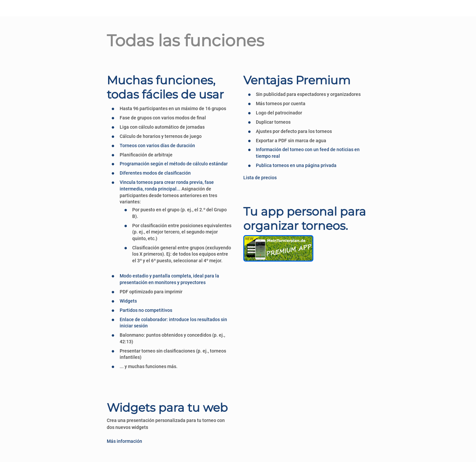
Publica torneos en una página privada (296, 165)
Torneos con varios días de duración (157, 146)
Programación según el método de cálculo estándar (174, 164)
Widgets (128, 301)
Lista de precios (260, 178)
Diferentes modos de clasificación (155, 173)
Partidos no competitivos (146, 310)
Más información (124, 441)
